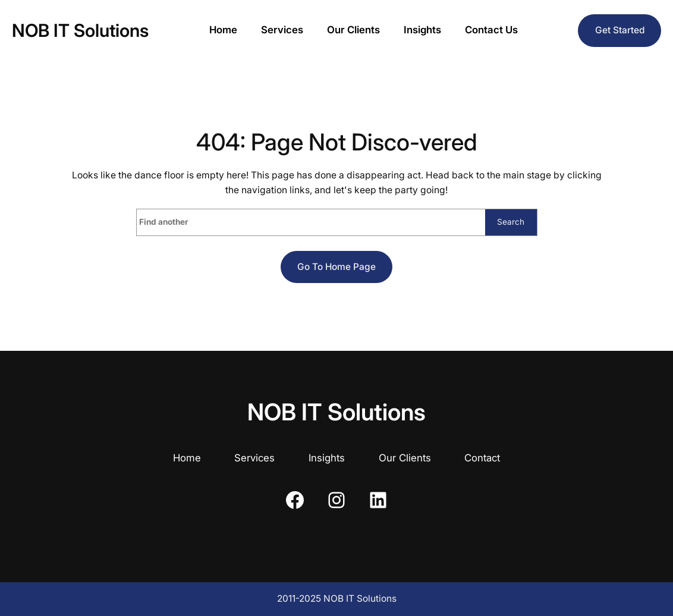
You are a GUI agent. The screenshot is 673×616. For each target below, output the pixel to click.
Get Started (620, 30)
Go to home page (336, 267)
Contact (482, 458)
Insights (327, 458)
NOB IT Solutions (80, 30)
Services (254, 458)
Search (511, 222)
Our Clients (405, 458)
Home (187, 458)
